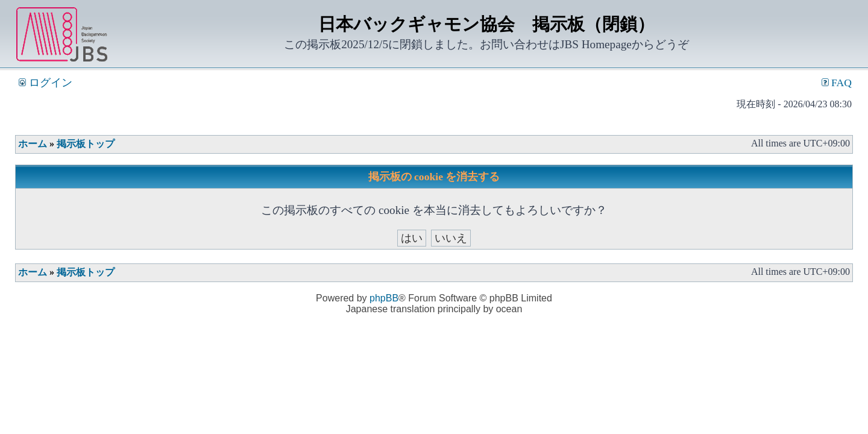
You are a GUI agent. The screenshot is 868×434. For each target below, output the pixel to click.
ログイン (45, 83)
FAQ (837, 83)
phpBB (384, 298)
